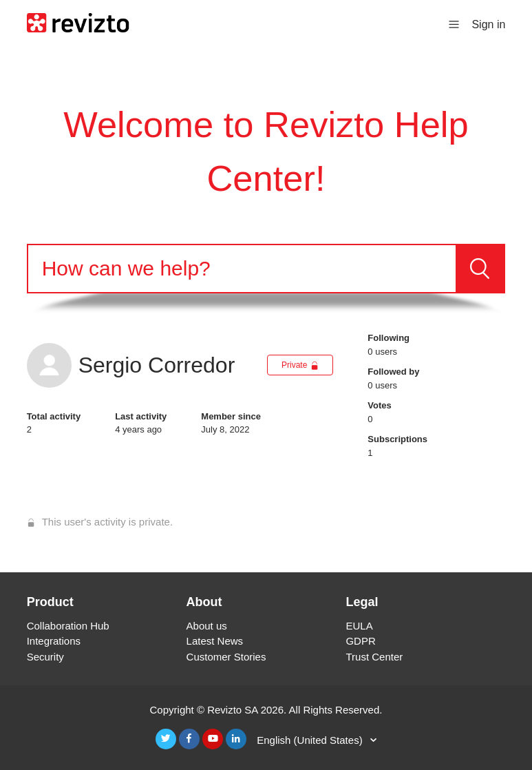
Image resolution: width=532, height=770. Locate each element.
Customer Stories (226, 657)
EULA (359, 626)
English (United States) (311, 740)
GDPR (360, 641)
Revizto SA (232, 710)
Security (45, 657)
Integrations (54, 641)
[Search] (242, 269)
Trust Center (374, 657)
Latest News (215, 641)
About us (207, 626)
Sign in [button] (488, 24)
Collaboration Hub (68, 626)
